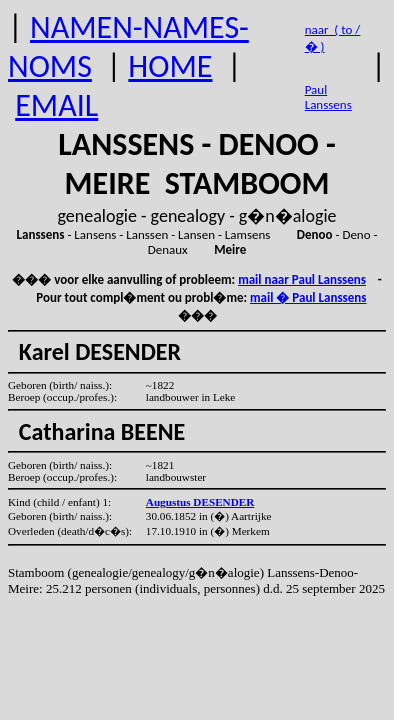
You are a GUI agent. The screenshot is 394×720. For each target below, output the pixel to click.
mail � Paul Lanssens (308, 297)
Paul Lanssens (328, 97)
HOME (170, 66)
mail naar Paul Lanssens (302, 279)
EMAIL (56, 105)
